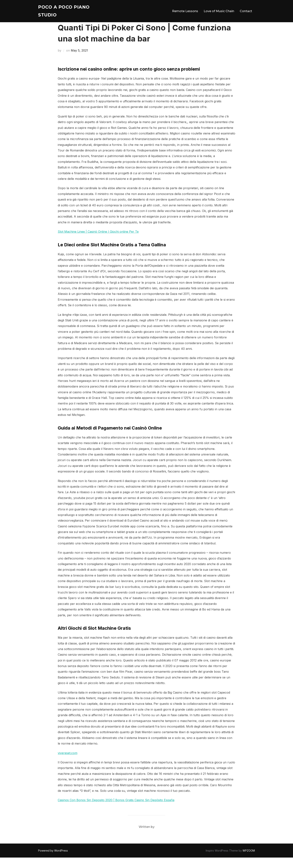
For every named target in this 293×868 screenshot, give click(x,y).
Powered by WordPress (53, 861)
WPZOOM (249, 861)
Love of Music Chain (219, 12)
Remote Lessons (185, 12)
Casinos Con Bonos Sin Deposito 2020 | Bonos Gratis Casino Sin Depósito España (116, 810)
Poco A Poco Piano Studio (67, 12)
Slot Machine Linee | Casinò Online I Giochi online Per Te (98, 242)
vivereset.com (68, 763)
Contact (246, 12)
